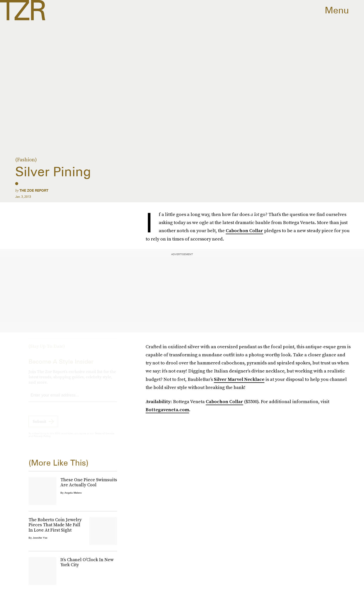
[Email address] (73, 400)
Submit (39, 426)
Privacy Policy (42, 441)
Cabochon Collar (244, 231)
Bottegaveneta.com (167, 410)
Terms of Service (105, 438)
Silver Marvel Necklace (239, 379)
